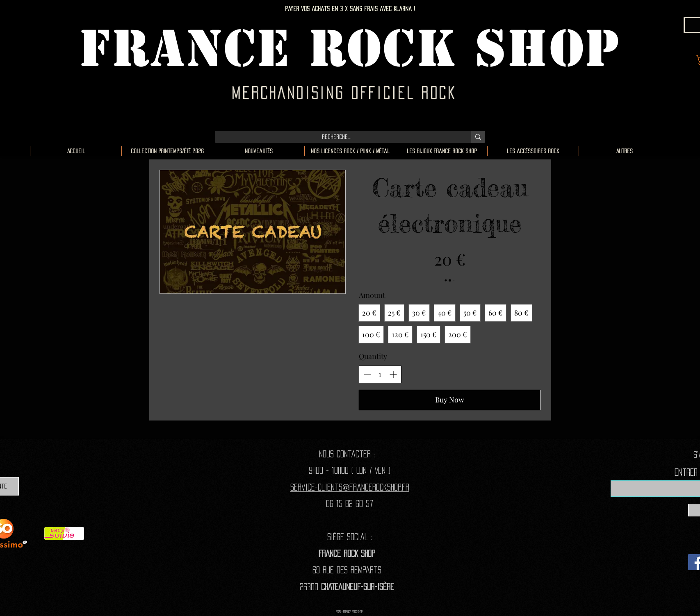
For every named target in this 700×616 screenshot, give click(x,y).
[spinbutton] (380, 374)
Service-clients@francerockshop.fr (350, 487)
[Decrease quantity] (367, 374)
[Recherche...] (337, 137)
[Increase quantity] (393, 374)
